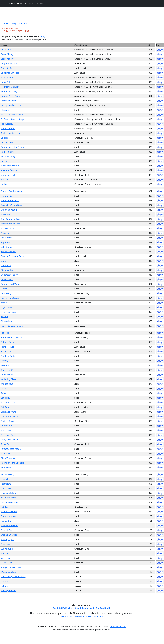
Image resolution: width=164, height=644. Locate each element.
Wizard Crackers (9, 572)
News (42, 4)
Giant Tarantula (8, 458)
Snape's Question (9, 535)
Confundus (6, 266)
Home (5, 23)
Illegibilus (5, 479)
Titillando (5, 214)
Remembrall (7, 521)
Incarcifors (6, 484)
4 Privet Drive (7, 228)
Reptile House (7, 347)
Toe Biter (5, 553)
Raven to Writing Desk (11, 205)
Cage (3, 261)
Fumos (4, 289)
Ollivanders (6, 321)
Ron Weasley (7, 124)
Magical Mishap (8, 493)
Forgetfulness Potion (11, 449)
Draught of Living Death (12, 147)
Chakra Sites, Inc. (118, 627)
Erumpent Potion (9, 435)
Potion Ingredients (10, 201)
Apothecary (6, 238)
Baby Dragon (7, 247)
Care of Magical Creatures (13, 577)
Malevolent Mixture (10, 166)
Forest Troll (6, 444)
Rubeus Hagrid (8, 129)
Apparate (5, 242)
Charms (4, 581)
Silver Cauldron (8, 351)
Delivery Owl (7, 142)
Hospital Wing (7, 474)
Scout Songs (81, 608)
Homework (6, 467)
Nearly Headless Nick (11, 105)
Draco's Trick (7, 279)
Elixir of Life (6, 68)
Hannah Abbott (8, 77)
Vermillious (6, 558)
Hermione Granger (10, 87)
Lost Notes (6, 488)
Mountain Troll (8, 175)
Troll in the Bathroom (11, 133)
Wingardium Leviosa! (11, 567)
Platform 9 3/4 (8, 196)
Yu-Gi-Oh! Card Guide (100, 608)
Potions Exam (7, 342)
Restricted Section (9, 526)
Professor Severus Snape (13, 119)
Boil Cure (5, 407)
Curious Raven (8, 421)
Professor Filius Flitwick (12, 115)
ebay (43, 36)
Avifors (4, 393)
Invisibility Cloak (9, 101)
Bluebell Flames (8, 252)
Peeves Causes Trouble (12, 326)
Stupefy (4, 361)
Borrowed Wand (9, 412)
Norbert (5, 184)
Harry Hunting (8, 152)
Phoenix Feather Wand (12, 191)
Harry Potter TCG (19, 23)
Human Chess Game (11, 96)
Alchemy (5, 233)
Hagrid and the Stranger (12, 463)
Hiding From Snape (10, 298)
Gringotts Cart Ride (10, 73)
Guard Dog (6, 293)
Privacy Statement (95, 616)
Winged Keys (7, 384)
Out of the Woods (9, 502)
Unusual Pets (7, 375)
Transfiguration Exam (11, 219)
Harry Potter (7, 82)
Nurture (5, 317)
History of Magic (9, 156)
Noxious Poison (8, 498)
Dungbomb (6, 426)
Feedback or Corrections (72, 616)
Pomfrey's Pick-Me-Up (11, 337)
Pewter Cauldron (9, 512)
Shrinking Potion (9, 210)
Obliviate (5, 110)
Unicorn (5, 138)
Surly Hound (7, 549)
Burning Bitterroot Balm (12, 256)
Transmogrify (7, 370)
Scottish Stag (7, 530)
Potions (4, 586)
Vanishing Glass (8, 379)
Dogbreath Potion (9, 275)
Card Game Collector (14, 4)
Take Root (5, 365)
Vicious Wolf (7, 563)
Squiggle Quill (7, 540)
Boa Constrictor (8, 402)
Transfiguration (8, 591)
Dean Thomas (7, 50)
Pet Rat (4, 507)
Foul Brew (6, 454)
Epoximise (6, 430)
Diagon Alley (7, 270)
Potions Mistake (8, 516)
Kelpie (4, 303)
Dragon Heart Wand (10, 284)
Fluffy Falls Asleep (9, 440)
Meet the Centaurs (10, 170)
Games (33, 4)
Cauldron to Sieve (9, 416)
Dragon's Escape (9, 63)
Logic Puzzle (7, 307)
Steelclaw (5, 544)
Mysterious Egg (8, 312)
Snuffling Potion (9, 356)
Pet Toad (5, 333)
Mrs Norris (6, 180)
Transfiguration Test (10, 224)
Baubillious (6, 398)
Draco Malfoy (7, 54)
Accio (3, 389)
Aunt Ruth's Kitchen (63, 608)
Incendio (5, 161)
